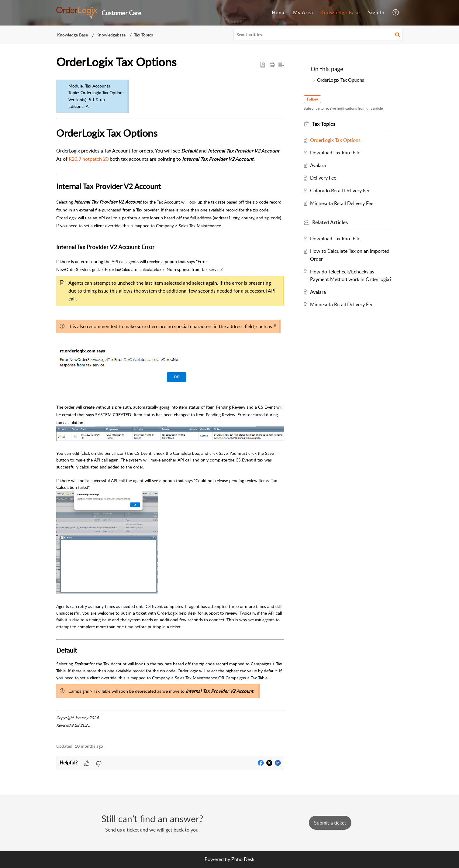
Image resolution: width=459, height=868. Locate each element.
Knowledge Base (340, 12)
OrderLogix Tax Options (340, 80)
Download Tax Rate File (335, 153)
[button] (396, 13)
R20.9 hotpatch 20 (89, 159)
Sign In (376, 12)
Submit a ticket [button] (330, 823)
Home (279, 12)
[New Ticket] (330, 823)
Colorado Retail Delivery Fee (340, 190)
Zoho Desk (243, 859)
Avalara (318, 165)
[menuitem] (279, 13)
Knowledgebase (111, 35)
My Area (303, 12)
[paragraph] (170, 407)
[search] (318, 35)
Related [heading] (330, 222)
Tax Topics (143, 35)
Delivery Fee (323, 178)
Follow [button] (312, 99)
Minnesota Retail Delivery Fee (342, 203)
